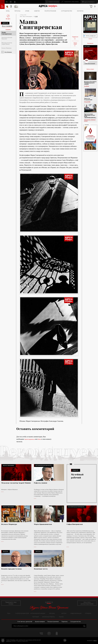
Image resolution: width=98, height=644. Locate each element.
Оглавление (2, 6)
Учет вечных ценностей (25, 622)
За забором (87, 86)
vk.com (7, 2)
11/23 (36, 16)
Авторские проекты (48, 617)
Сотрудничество (67, 11)
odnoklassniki (15, 2)
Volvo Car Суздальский (88, 99)
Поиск (2, 2)
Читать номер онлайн (90, 36)
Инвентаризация (76, 613)
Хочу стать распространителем (87, 603)
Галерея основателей (22, 613)
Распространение (50, 11)
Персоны (17, 11)
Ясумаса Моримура (6, 48)
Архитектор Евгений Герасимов (7, 38)
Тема (9, 613)
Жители (5, 23)
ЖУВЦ (8, 11)
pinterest (11, 2)
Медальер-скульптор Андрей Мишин (7, 43)
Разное (61, 617)
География (35, 617)
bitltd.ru (95, 641)
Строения (88, 613)
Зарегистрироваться (30, 439)
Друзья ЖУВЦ (87, 102)
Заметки (37, 11)
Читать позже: (75, 44)
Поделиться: (75, 38)
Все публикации (8, 52)
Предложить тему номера (11, 603)
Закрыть (84, 626)
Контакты (80, 11)
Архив (27, 11)
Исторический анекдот (38, 613)
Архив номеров (40, 622)
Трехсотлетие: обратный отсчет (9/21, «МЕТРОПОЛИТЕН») (90, 116)
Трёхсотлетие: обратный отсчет (90, 120)
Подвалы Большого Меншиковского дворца (90, 83)
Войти (39, 439)
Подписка (64, 622)
